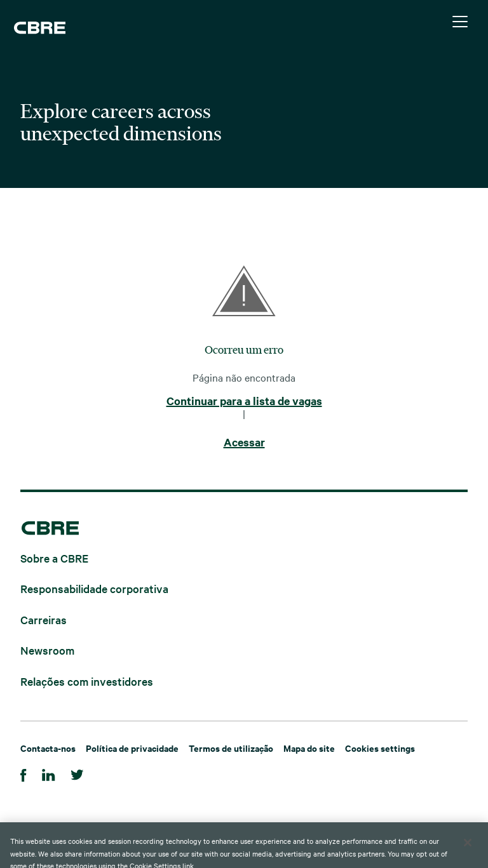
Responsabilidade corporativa (94, 588)
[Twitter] (77, 773)
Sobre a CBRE (54, 557)
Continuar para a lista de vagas (244, 401)
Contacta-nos (48, 748)
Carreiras (44, 619)
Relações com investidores (87, 680)
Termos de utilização (231, 748)
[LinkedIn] (49, 773)
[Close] (468, 850)
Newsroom (47, 650)
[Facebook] (24, 773)
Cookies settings (380, 748)
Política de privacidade (132, 748)
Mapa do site (309, 748)
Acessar (244, 443)
